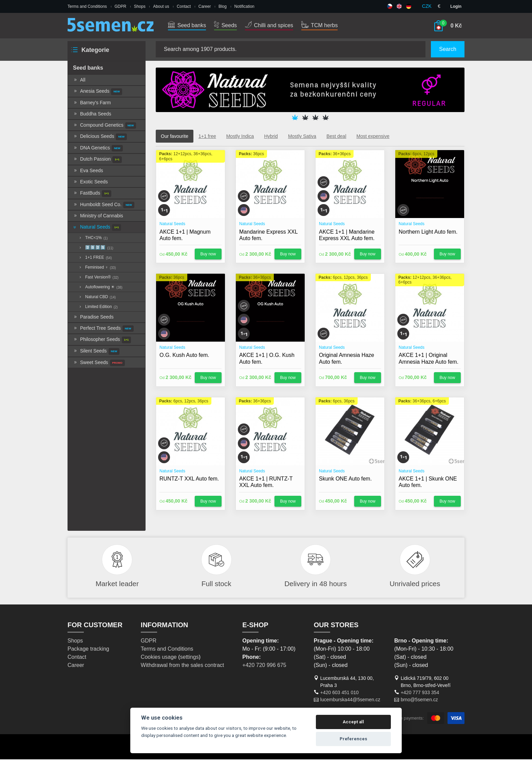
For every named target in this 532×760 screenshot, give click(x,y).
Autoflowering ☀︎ (100, 288)
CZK (427, 6)
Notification (244, 6)
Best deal (336, 137)
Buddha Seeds (92, 114)
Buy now (208, 255)
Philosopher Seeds (102, 341)
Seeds (225, 25)
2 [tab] (305, 118)
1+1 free (207, 137)
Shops (140, 6)
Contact (184, 6)
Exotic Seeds (90, 182)
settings (189, 658)
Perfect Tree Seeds (103, 329)
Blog (223, 6)
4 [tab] (325, 118)
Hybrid (271, 137)
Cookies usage (159, 658)
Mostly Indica (240, 137)
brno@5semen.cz (419, 700)
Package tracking (88, 649)
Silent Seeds (96, 352)
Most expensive (373, 137)
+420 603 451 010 (339, 693)
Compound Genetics (104, 126)
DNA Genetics (98, 149)
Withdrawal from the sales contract (182, 666)
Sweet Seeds (99, 364)
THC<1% (93, 239)
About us (161, 6)
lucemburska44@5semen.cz (350, 700)
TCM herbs (319, 25)
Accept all (353, 722)
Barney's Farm (92, 103)
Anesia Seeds (98, 92)
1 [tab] (295, 118)
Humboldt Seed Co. (104, 206)
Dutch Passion (97, 161)
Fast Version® (98, 278)
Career (205, 6)
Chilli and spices (269, 25)
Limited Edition (98, 308)
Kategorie (90, 50)
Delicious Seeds (100, 138)
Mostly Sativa (302, 137)
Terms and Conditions (87, 6)
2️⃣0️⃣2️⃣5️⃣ (96, 249)
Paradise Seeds (93, 318)
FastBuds (92, 194)
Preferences (353, 739)
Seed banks (187, 25)
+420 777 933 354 (420, 693)
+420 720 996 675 (264, 666)
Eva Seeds (88, 171)
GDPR (121, 6)
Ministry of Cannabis (98, 216)
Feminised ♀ (97, 268)
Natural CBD (97, 298)
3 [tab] (315, 118)
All (79, 80)
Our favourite (175, 137)
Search (448, 49)
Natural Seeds (97, 228)
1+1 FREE (95, 258)
